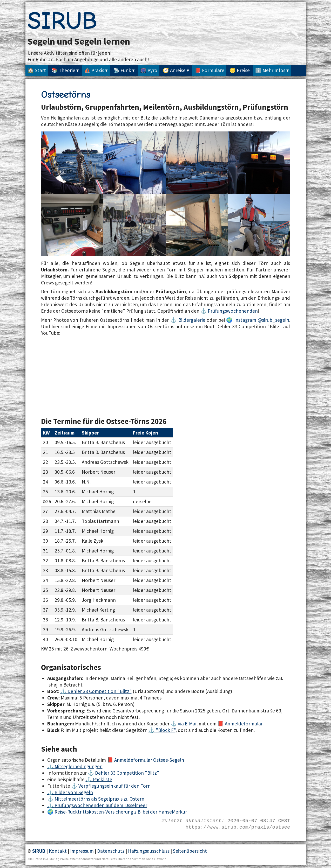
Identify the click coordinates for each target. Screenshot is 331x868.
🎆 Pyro (149, 70)
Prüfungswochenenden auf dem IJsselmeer (101, 805)
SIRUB (62, 21)
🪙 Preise (240, 70)
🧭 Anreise (174, 70)
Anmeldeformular (244, 724)
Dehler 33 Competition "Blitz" (100, 691)
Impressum (82, 851)
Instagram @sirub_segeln (262, 320)
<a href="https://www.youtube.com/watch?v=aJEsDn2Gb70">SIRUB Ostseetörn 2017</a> (228, 372)
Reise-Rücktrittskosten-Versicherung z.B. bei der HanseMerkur (121, 812)
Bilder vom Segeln (74, 792)
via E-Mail (188, 724)
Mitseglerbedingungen (79, 766)
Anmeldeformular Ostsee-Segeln (149, 760)
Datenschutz (111, 851)
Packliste (103, 779)
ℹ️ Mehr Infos (270, 70)
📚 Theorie (63, 70)
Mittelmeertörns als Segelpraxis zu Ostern (99, 799)
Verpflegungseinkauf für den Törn (114, 786)
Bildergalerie (192, 320)
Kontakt (58, 851)
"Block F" (166, 730)
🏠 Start (37, 70)
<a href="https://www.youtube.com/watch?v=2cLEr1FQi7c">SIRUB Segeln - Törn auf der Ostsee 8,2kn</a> (103, 372)
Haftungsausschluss (149, 851)
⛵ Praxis (94, 70)
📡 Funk (122, 70)
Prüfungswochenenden (233, 311)
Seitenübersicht (190, 851)
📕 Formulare (210, 70)
